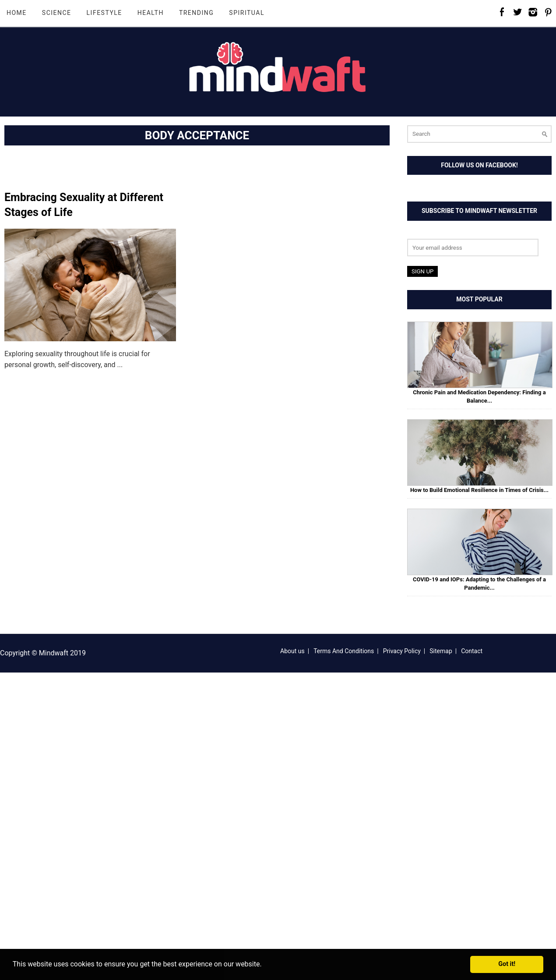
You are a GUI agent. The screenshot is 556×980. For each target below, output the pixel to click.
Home (17, 13)
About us (292, 651)
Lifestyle (104, 13)
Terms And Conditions (344, 651)
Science (57, 13)
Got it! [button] (507, 964)
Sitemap (441, 651)
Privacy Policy (402, 651)
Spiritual (247, 13)
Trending (196, 13)
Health (151, 13)
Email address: (430, 233)
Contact (472, 651)
